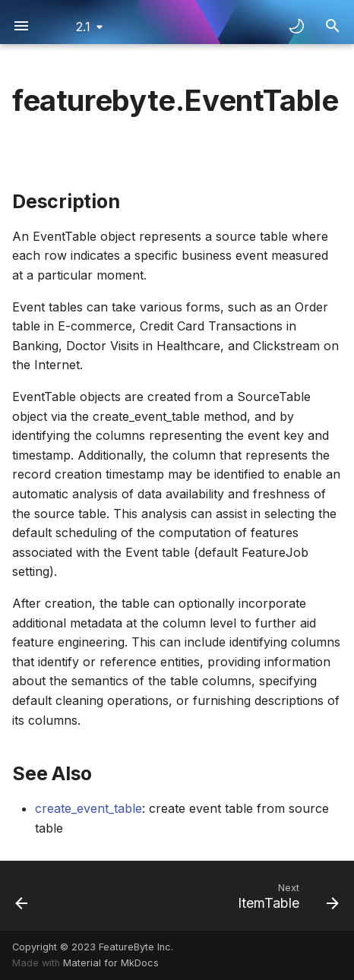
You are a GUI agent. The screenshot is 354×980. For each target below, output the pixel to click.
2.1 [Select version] (83, 27)
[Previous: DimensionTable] (22, 896)
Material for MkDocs (111, 963)
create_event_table (88, 808)
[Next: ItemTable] (286, 896)
